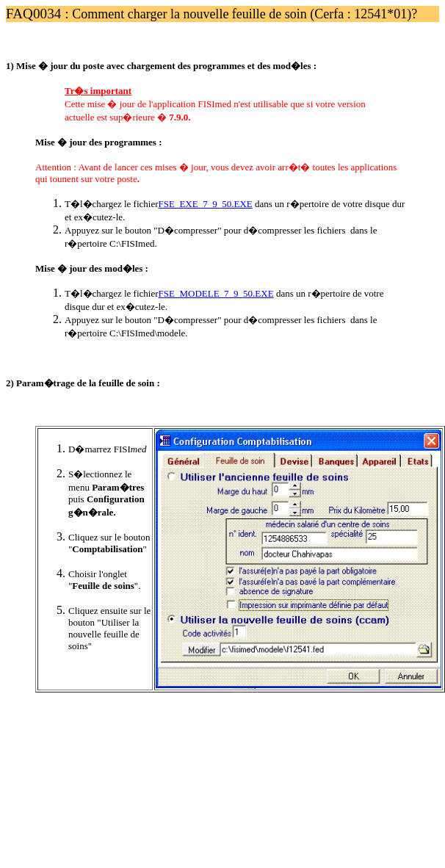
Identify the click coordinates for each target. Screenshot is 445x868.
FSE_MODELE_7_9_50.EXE (216, 293)
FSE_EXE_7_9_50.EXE (206, 204)
